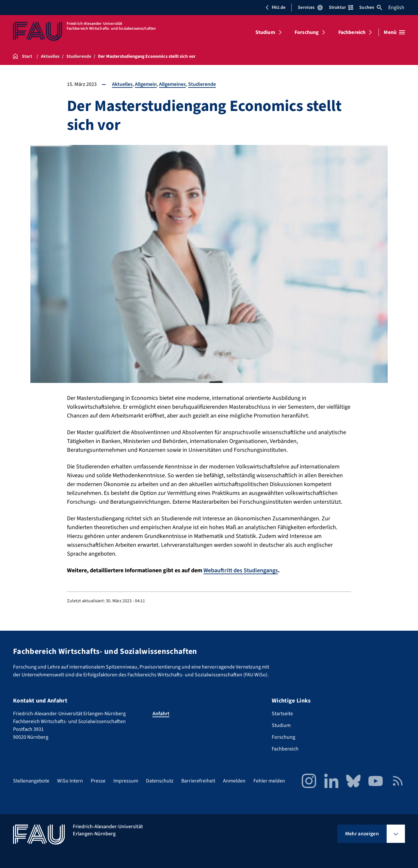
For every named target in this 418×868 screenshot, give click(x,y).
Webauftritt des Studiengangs (241, 570)
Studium (265, 32)
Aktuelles (122, 84)
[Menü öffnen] (394, 32)
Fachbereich (352, 32)
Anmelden (234, 781)
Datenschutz (160, 781)
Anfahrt (161, 713)
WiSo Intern (70, 781)
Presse (98, 781)
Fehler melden (269, 781)
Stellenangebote (31, 781)
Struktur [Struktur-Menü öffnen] (341, 8)
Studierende (202, 84)
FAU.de (275, 8)
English (396, 8)
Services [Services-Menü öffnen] (310, 8)
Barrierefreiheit (198, 781)
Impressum (126, 781)
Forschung (307, 32)
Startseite (282, 713)
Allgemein (146, 84)
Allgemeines (172, 84)
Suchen (371, 8)
